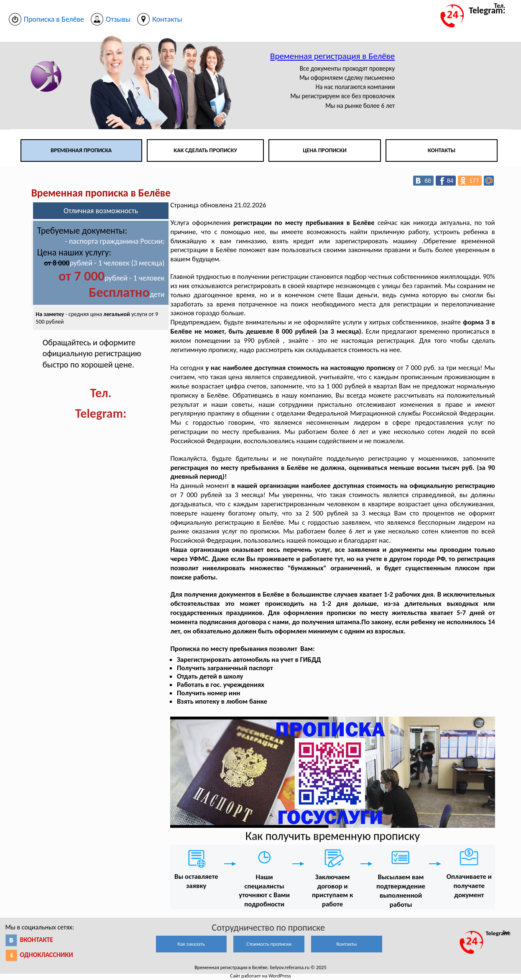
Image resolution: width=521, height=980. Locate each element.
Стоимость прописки (269, 944)
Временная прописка (81, 150)
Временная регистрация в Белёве (332, 56)
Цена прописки (325, 150)
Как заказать (191, 944)
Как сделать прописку (205, 150)
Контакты (442, 150)
